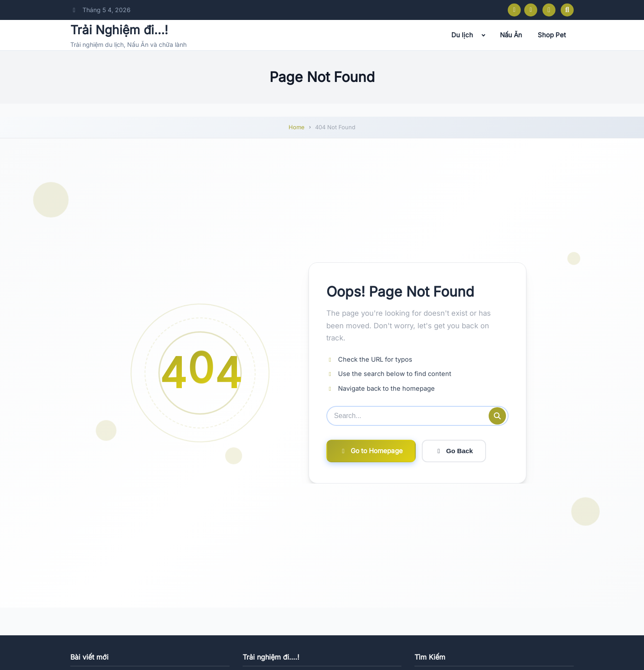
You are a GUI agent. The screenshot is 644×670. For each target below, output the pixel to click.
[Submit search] (497, 416)
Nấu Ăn (511, 35)
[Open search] (567, 10)
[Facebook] (514, 10)
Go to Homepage (371, 451)
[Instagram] (531, 10)
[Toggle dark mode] (549, 10)
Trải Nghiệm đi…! (119, 30)
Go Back (454, 451)
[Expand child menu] (483, 35)
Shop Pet (552, 35)
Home (297, 127)
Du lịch (462, 35)
